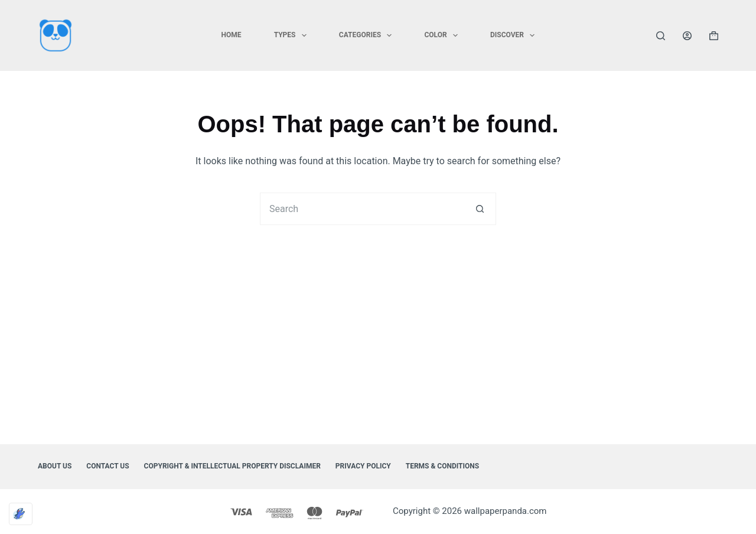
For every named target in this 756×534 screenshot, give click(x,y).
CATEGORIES (368, 35)
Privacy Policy (363, 466)
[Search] (661, 36)
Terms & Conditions (442, 466)
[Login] (687, 36)
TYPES (293, 35)
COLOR (443, 35)
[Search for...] (362, 209)
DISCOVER (515, 35)
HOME (232, 35)
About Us (55, 466)
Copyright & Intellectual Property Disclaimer (232, 466)
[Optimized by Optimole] (21, 514)
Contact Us (107, 466)
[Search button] (480, 209)
